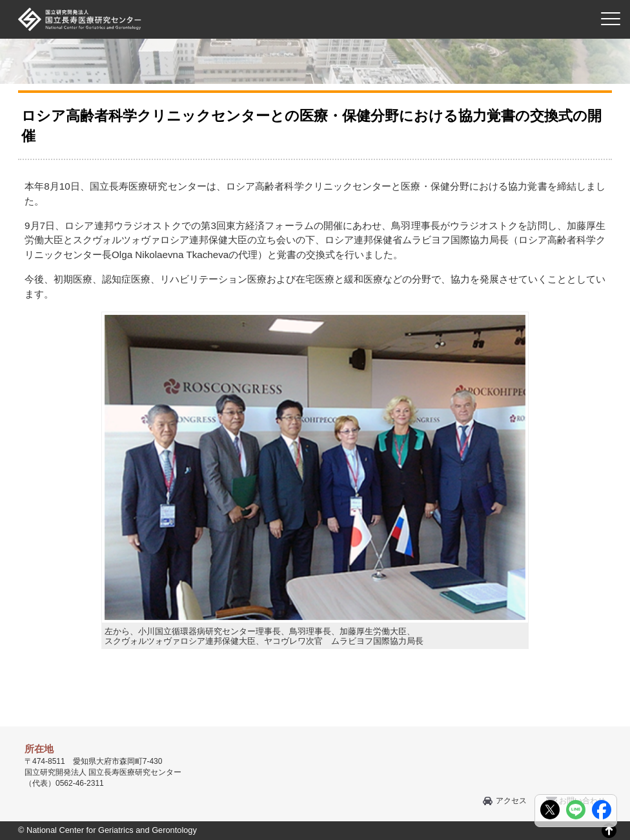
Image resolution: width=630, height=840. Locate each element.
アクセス (511, 801)
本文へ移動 (288, 0)
